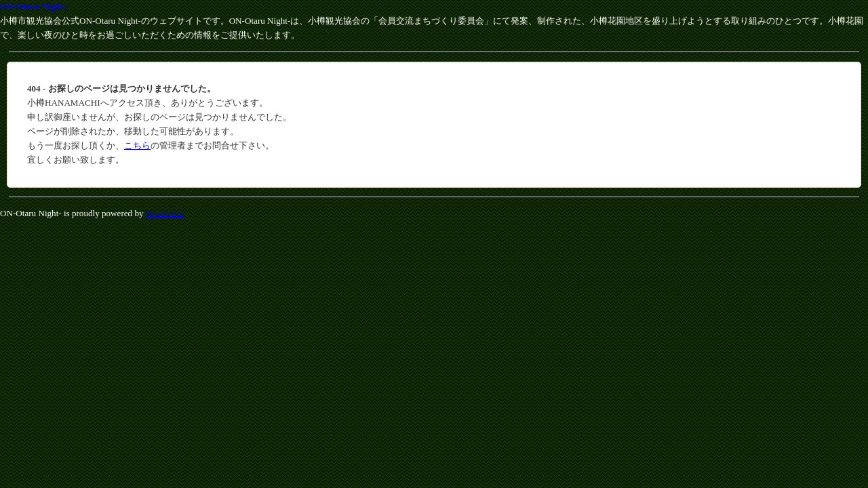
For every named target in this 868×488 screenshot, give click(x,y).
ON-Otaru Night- (33, 6)
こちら (137, 145)
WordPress (165, 213)
